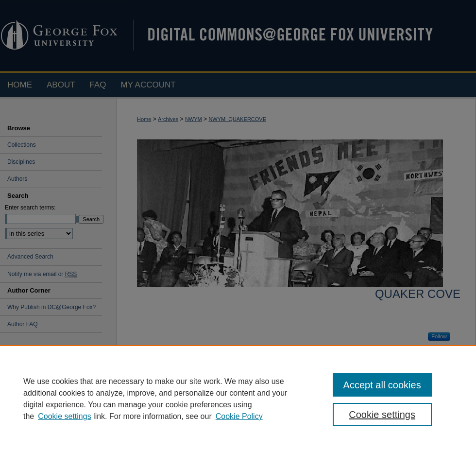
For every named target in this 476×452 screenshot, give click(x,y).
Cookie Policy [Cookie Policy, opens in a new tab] (239, 416)
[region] (238, 399)
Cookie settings (64, 416)
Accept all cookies (382, 385)
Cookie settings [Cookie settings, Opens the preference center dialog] (382, 415)
